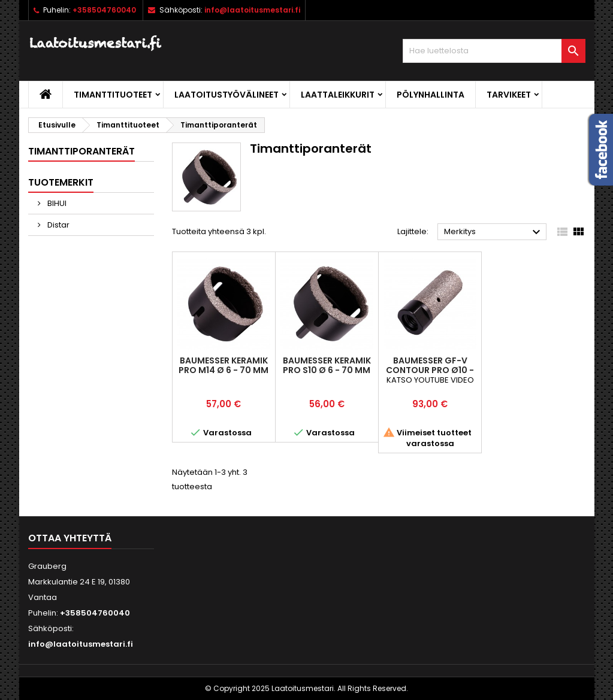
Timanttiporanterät (81, 151)
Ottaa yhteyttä (70, 538)
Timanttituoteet (113, 95)
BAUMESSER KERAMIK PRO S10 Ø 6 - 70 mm (327, 365)
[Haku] (494, 51)
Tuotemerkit (61, 182)
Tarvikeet (509, 95)
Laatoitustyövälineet (227, 95)
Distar (58, 225)
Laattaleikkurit (338, 95)
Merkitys (494, 232)
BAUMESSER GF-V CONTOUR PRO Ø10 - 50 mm (430, 370)
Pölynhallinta (431, 95)
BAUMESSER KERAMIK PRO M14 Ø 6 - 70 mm (224, 365)
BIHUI (56, 203)
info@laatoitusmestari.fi (252, 10)
